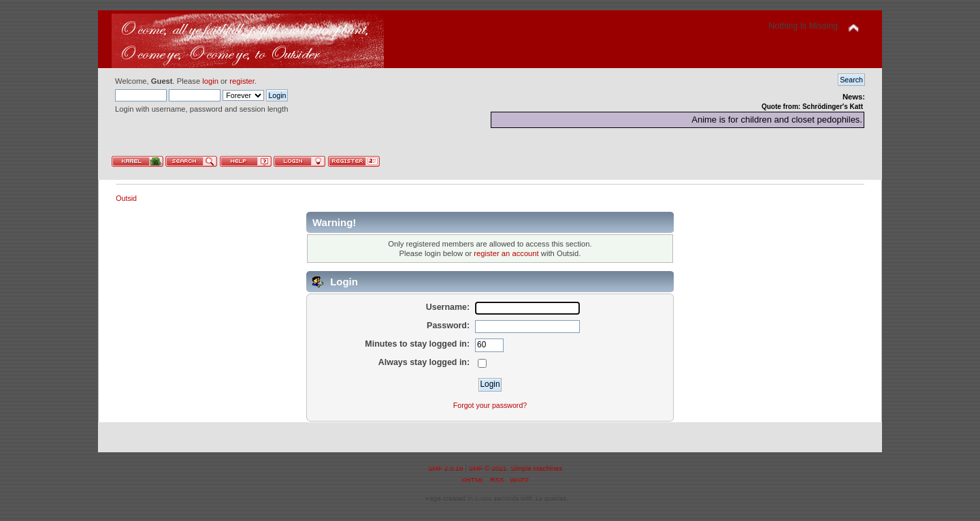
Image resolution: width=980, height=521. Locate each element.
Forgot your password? (490, 405)
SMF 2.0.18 (446, 468)
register (242, 81)
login (210, 81)
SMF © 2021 (488, 468)
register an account (506, 253)
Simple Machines (536, 468)
